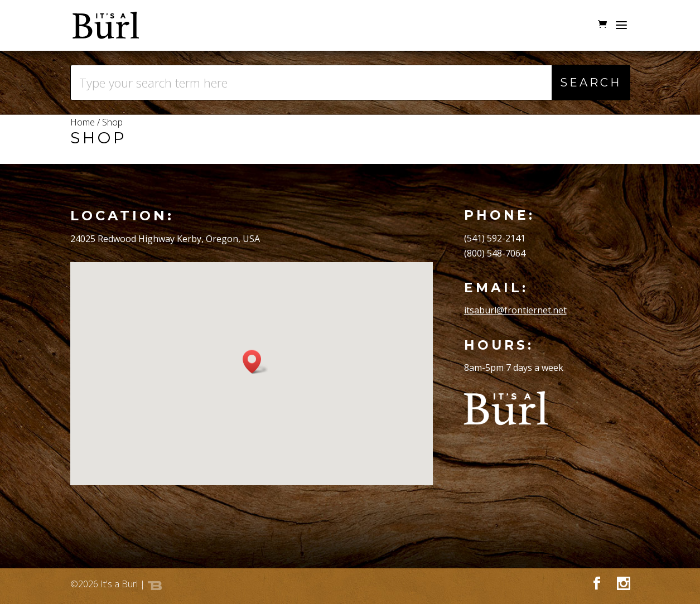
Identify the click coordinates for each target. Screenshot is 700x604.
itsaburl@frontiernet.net (515, 310)
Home (83, 122)
